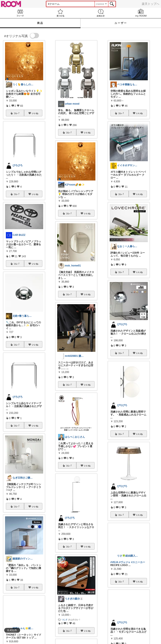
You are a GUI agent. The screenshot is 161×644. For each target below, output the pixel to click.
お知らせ (101, 13)
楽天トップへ (151, 4)
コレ (17, 113)
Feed (20, 13)
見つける (60, 13)
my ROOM (141, 13)
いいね (35, 113)
